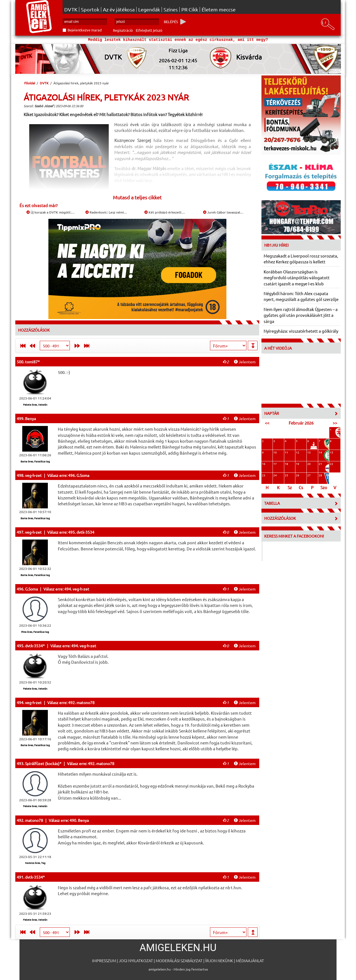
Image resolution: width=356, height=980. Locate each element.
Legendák (149, 9)
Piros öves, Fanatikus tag (35, 632)
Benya (30, 418)
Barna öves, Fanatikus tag (35, 461)
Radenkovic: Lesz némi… (106, 212)
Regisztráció (123, 30)
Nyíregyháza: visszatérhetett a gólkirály (301, 331)
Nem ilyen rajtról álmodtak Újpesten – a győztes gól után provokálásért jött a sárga (301, 315)
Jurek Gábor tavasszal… (223, 212)
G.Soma (31, 589)
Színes (171, 9)
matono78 (34, 820)
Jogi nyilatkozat (136, 961)
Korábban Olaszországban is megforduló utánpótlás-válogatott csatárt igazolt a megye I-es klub (297, 278)
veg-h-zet (33, 475)
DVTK (71, 9)
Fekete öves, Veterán (35, 405)
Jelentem (245, 362)
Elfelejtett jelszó (149, 30)
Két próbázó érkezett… (165, 212)
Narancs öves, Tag (35, 863)
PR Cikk (190, 9)
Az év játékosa (119, 9)
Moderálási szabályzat (179, 961)
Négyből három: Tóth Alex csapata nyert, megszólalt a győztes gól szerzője (301, 296)
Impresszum (104, 961)
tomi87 (31, 362)
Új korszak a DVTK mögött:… (50, 212)
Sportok (90, 9)
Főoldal (30, 83)
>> (335, 423)
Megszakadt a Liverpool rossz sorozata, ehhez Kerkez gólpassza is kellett (301, 259)
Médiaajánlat (250, 961)
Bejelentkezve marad (85, 30)
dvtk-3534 (34, 646)
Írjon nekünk (219, 961)
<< (267, 423)
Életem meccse (219, 9)
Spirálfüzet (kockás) (42, 763)
